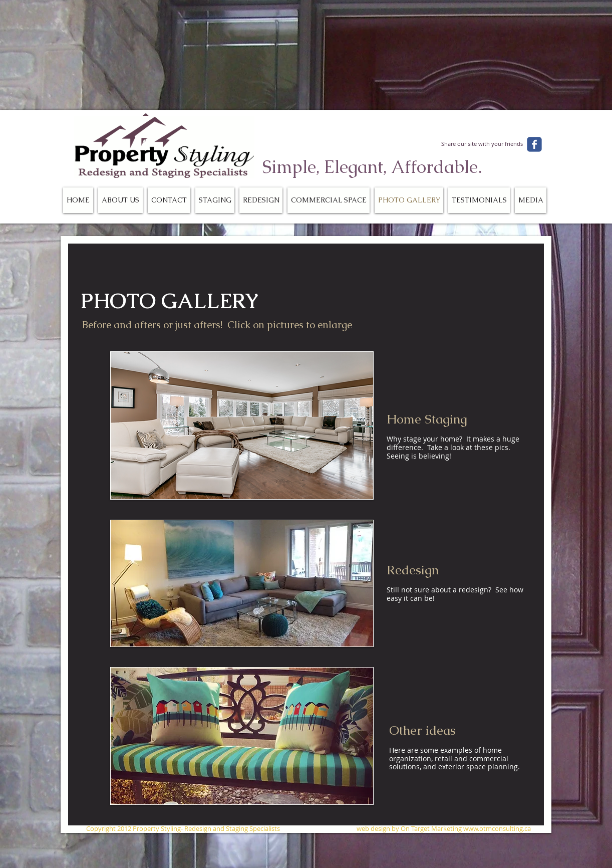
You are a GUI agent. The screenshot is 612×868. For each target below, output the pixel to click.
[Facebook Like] (485, 128)
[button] (242, 425)
